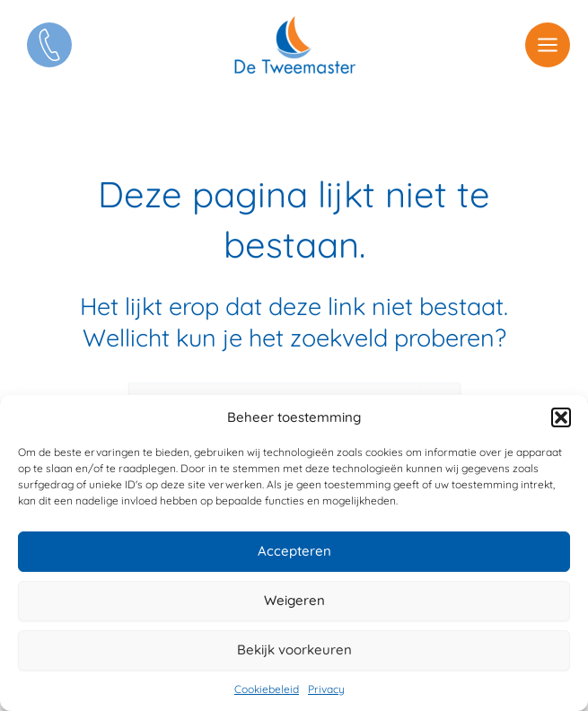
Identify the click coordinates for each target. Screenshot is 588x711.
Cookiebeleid (267, 689)
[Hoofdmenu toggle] (548, 45)
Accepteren (294, 551)
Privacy (326, 689)
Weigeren (294, 600)
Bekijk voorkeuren (294, 650)
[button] (561, 417)
